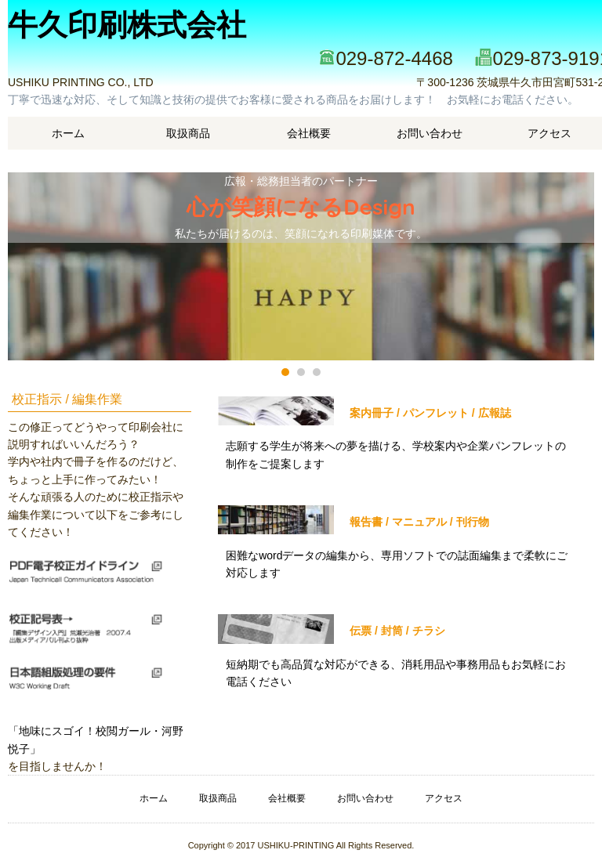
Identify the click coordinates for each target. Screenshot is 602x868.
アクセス (444, 798)
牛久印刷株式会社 (127, 25)
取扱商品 (188, 133)
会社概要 (309, 133)
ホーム (68, 133)
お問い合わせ (430, 133)
